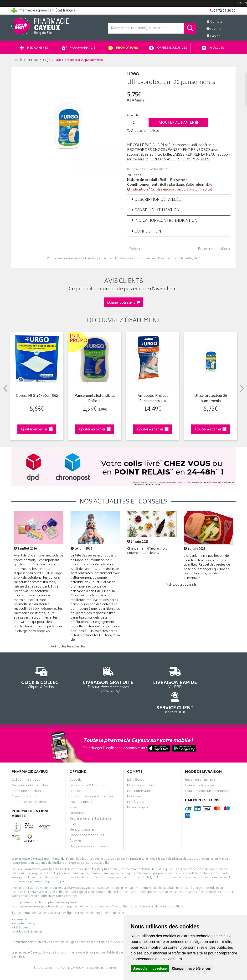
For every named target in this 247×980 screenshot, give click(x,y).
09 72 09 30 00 (210, 679)
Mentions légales (82, 811)
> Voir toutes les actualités (67, 649)
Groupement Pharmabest (31, 767)
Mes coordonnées (141, 767)
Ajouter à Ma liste (143, 133)
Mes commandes (140, 773)
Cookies (76, 822)
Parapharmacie (79, 50)
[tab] (179, 201)
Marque (33, 62)
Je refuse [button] (160, 969)
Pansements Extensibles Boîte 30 (95, 400)
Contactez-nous (24, 778)
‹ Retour (134, 251)
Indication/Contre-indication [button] (164, 223)
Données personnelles (87, 817)
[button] (137, 124)
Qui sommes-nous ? (27, 762)
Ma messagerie (138, 789)
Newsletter (77, 789)
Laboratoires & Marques (87, 767)
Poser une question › (214, 251)
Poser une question (26, 773)
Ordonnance (79, 795)
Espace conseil (81, 784)
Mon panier (135, 778)
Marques (213, 50)
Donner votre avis (123, 305)
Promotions (123, 50)
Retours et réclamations (30, 784)
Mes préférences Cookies (89, 828)
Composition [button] (146, 233)
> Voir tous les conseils (180, 587)
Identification (137, 762)
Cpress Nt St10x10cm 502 (37, 398)
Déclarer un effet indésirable (90, 800)
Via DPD (152, 679)
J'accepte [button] (140, 969)
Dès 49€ (95, 681)
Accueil (17, 62)
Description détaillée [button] (156, 202)
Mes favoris (136, 784)
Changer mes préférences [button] (191, 969)
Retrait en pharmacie (200, 762)
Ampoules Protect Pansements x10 (153, 400)
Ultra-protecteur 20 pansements (211, 400)
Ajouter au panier (178, 124)
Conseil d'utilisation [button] (155, 212)
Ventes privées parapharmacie (92, 778)
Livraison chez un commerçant (208, 773)
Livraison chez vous (200, 767)
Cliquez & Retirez (37, 679)
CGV (73, 806)
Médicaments (34, 50)
